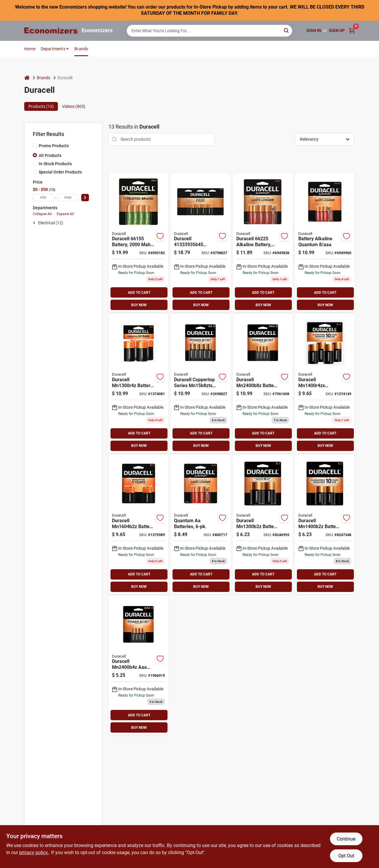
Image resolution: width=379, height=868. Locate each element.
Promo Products (54, 146)
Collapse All (42, 214)
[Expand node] (35, 223)
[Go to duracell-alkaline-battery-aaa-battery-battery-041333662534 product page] (325, 243)
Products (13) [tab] (41, 106)
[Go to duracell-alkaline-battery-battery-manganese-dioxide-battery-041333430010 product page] (138, 384)
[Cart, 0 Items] (352, 31)
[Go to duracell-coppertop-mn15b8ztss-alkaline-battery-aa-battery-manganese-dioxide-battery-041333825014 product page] (200, 384)
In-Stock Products (55, 164)
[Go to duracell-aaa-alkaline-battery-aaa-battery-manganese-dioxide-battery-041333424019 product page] (138, 666)
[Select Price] (85, 198)
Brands (81, 49)
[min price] (43, 198)
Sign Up (337, 30)
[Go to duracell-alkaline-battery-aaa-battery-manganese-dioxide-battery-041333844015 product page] (263, 384)
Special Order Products (60, 172)
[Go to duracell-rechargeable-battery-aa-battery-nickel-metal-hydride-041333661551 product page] (138, 243)
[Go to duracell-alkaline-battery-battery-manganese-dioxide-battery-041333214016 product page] (325, 525)
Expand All (65, 214)
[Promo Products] (35, 145)
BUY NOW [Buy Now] (139, 305)
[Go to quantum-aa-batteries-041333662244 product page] (200, 525)
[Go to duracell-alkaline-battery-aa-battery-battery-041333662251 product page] (263, 243)
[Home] (27, 78)
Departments (53, 49)
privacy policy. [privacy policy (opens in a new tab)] (34, 852)
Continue (346, 839)
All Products (50, 155)
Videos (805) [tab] (74, 106)
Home (30, 49)
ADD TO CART (139, 293)
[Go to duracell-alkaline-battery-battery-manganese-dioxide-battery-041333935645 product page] (200, 243)
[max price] (68, 198)
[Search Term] (209, 31)
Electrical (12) (51, 223)
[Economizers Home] (51, 31)
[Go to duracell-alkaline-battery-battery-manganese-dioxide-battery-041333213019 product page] (263, 525)
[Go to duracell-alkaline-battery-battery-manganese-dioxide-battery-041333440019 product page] (325, 384)
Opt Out (346, 856)
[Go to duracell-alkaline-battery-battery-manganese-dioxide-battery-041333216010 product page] (138, 525)
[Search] (287, 30)
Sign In (314, 30)
